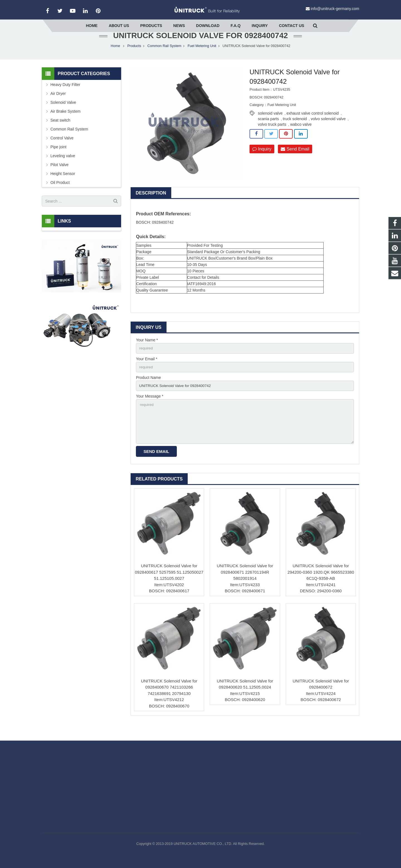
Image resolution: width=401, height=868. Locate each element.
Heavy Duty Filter (65, 96)
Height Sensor (63, 185)
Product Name (148, 390)
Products (134, 57)
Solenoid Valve (63, 114)
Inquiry (262, 160)
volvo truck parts (272, 135)
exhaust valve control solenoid (313, 124)
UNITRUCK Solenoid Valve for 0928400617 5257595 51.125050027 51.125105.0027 (169, 587)
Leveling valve (63, 167)
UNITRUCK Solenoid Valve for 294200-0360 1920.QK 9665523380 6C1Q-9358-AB (321, 587)
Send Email (295, 160)
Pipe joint (58, 158)
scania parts (268, 130)
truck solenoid (295, 130)
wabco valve (301, 135)
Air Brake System (65, 122)
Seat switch (60, 131)
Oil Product (60, 194)
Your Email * (147, 370)
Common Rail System (164, 57)
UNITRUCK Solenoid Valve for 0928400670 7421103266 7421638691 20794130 (169, 702)
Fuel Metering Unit (202, 57)
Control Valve (62, 149)
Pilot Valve (59, 176)
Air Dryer (58, 105)
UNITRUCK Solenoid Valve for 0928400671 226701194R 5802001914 (245, 587)
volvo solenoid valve (328, 130)
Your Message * (150, 409)
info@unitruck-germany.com (335, 9)
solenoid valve (270, 124)
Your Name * (147, 351)
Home (116, 57)
